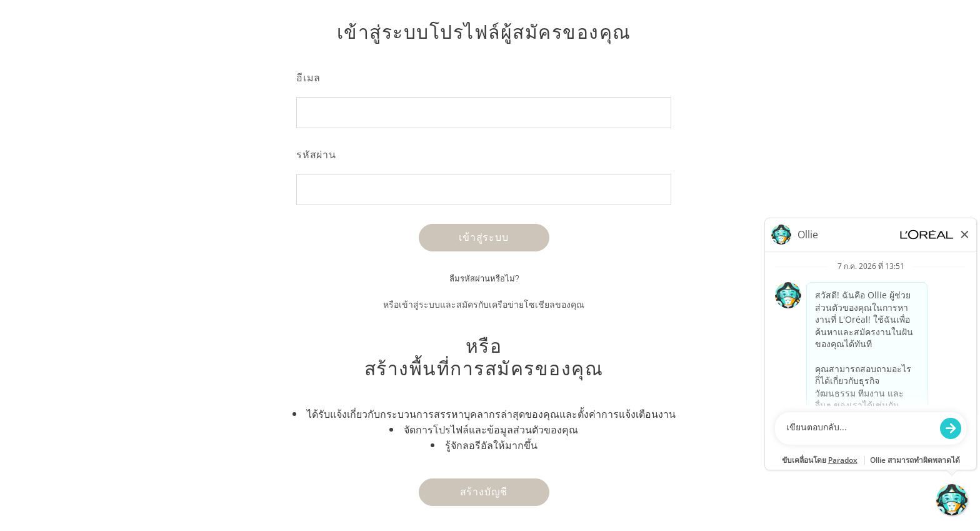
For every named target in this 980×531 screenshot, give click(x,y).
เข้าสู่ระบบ (483, 237)
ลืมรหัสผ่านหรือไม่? (484, 279)
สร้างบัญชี (484, 492)
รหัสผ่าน (316, 154)
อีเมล (308, 78)
